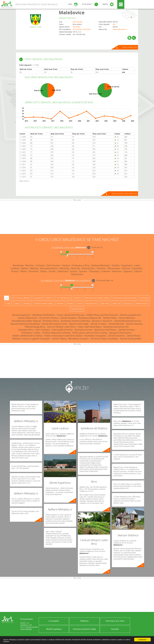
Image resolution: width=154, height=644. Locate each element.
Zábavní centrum (142, 303)
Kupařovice (127, 265)
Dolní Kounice (53, 265)
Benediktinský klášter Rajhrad (26, 321)
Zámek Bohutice (127, 318)
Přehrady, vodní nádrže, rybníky (97, 298)
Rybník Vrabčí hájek (79, 324)
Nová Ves (76, 268)
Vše (7, 298)
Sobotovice (63, 271)
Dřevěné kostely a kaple (44, 303)
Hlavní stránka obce (130, 47)
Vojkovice (128, 271)
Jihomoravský (77, 22)
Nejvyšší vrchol (91, 303)
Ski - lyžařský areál (64, 298)
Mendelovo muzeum (79, 339)
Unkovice (106, 271)
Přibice (23, 271)
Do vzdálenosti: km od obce (69, 247)
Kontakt (115, 629)
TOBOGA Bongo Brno (35, 327)
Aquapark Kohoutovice (120, 333)
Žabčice (138, 271)
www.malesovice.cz (120, 29)
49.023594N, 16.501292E (82, 29)
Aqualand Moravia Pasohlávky (25, 324)
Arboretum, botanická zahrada (125, 298)
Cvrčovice (40, 265)
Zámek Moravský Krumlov (55, 324)
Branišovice (18, 265)
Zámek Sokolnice (116, 336)
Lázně (79, 303)
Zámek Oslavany (134, 324)
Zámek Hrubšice (99, 324)
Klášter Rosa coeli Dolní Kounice (102, 315)
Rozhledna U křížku (31, 333)
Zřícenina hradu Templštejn (104, 339)
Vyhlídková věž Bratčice (44, 315)
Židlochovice (77, 274)
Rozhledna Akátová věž (90, 318)
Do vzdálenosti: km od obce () (66, 281)
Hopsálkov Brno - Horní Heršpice (34, 330)
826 (114, 24)
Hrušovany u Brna (81, 265)
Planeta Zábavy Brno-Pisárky (56, 333)
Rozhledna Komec (84, 330)
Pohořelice (77, 27)
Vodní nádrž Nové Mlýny (90, 327)
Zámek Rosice (133, 336)
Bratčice (30, 265)
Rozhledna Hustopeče (95, 336)
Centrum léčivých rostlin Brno (61, 327)
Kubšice (116, 265)
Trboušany (94, 271)
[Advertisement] (77, 218)
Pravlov (15, 271)
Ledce (137, 265)
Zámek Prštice (110, 318)
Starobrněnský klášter (131, 339)
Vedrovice (117, 271)
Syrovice (83, 271)
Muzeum (128, 303)
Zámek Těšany (59, 339)
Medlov (25, 268)
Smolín (52, 271)
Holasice (66, 265)
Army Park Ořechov (49, 318)
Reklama (84, 621)
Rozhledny (145, 298)
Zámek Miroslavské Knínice (127, 321)
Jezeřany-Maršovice (101, 265)
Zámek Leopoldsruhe (130, 315)
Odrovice (101, 268)
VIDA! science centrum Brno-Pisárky (90, 333)
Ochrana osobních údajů (84, 629)
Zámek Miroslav (116, 324)
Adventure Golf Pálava (105, 330)
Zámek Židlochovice (28, 318)
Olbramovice (114, 268)
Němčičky (64, 268)
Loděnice (15, 268)
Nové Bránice (88, 268)
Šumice (73, 271)
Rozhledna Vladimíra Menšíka (75, 321)
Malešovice (72, 12)
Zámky (17, 303)
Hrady (8, 303)
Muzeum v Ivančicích (102, 321)
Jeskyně (70, 303)
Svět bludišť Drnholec (62, 330)
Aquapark (38, 298)
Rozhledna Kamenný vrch (116, 327)
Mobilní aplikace (54, 629)
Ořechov (126, 268)
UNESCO (49, 298)
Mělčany (34, 268)
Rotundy (60, 303)
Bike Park (105, 303)
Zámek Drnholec (126, 330)
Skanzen (78, 298)
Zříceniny (27, 303)
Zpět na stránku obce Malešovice (125, 194)
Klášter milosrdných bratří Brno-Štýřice (64, 336)
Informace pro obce (115, 621)
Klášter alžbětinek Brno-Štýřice (28, 336)
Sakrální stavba (77, 309)
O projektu (54, 621)
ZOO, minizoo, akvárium (21, 298)
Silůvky (43, 271)
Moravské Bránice (49, 268)
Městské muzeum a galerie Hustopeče (31, 339)
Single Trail (116, 303)
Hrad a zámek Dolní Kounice (71, 315)
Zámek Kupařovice (21, 315)
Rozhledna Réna (51, 321)
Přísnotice (33, 271)
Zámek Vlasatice (68, 318)
